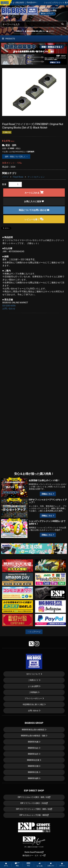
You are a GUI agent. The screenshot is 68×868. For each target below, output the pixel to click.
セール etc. (40, 865)
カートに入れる (34, 192)
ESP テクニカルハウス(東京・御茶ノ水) (34, 797)
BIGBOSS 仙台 (33, 748)
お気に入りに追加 (34, 201)
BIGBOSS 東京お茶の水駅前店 (33, 730)
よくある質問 (33, 686)
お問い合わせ (9, 309)
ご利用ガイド (19, 31)
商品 (17, 864)
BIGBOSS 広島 (33, 772)
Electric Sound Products (34, 852)
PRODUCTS (8, 39)
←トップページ (34, 632)
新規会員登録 (30, 31)
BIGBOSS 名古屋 (33, 760)
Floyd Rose (18, 177)
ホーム (6, 865)
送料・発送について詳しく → (16, 157)
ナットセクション (36, 177)
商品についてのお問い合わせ (34, 210)
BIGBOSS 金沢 (33, 754)
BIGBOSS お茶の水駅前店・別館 (33, 736)
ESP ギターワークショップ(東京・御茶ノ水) (34, 809)
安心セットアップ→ (47, 14)
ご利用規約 (33, 692)
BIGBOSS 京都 (33, 766)
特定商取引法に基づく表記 (33, 704)
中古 (28, 864)
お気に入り (41, 31)
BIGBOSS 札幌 (33, 742)
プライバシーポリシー (33, 698)
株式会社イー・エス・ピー (34, 855)
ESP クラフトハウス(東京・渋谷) (34, 803)
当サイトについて (33, 674)
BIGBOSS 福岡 (33, 778)
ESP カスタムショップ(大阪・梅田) (34, 815)
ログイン (50, 31)
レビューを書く (34, 219)
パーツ (5, 177)
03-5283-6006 (9, 306)
